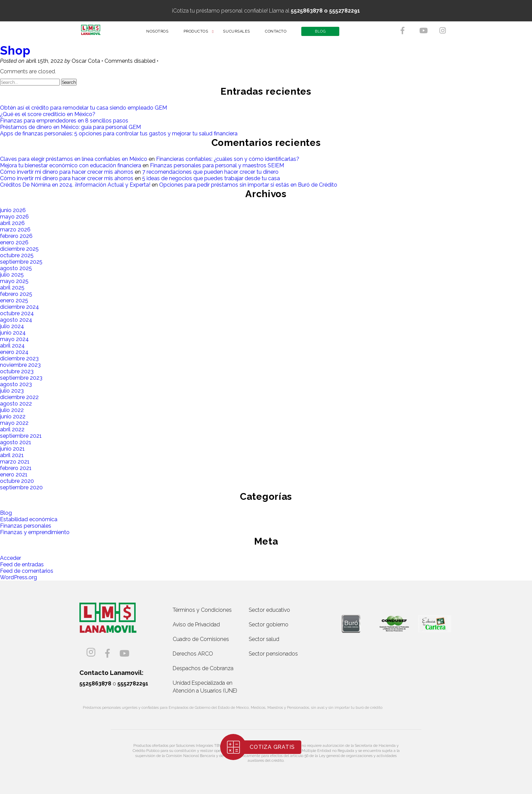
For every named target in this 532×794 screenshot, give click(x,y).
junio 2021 (12, 449)
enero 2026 (14, 242)
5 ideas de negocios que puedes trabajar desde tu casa (211, 178)
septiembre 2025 (21, 262)
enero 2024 (14, 352)
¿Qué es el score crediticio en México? (48, 114)
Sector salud (264, 639)
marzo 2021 (15, 462)
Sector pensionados (273, 654)
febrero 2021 (16, 468)
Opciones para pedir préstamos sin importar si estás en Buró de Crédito (248, 185)
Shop (15, 50)
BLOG (325, 34)
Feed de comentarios (27, 571)
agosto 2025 (16, 268)
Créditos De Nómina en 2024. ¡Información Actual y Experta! (75, 185)
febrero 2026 (16, 236)
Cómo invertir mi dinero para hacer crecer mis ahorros (67, 172)
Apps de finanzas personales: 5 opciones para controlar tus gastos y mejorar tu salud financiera (119, 134)
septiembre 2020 (21, 487)
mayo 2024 (14, 339)
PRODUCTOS (200, 34)
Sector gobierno (269, 625)
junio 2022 (13, 417)
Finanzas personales (26, 526)
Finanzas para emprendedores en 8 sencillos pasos (64, 121)
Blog (6, 513)
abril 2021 (12, 455)
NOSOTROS (162, 34)
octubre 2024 (17, 313)
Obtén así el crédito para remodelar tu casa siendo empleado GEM (83, 108)
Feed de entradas (22, 564)
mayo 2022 (14, 423)
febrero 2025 (16, 294)
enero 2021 (14, 475)
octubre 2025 (17, 255)
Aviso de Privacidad (196, 625)
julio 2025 (12, 275)
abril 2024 (12, 346)
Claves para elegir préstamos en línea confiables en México (74, 159)
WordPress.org (18, 577)
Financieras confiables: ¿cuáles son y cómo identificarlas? (228, 159)
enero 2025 (14, 300)
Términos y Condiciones (202, 610)
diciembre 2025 (19, 249)
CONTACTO (280, 34)
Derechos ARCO (193, 654)
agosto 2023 (16, 384)
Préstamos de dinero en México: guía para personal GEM (70, 127)
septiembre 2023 (21, 378)
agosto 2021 (16, 442)
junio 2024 (13, 333)
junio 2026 (13, 210)
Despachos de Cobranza (203, 668)
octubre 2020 (17, 481)
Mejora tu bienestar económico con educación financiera (71, 165)
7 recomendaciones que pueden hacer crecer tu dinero (210, 172)
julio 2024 (12, 326)
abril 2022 (12, 429)
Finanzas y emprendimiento (35, 532)
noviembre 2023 (20, 365)
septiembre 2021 (21, 436)
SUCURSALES (241, 34)
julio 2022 (12, 410)
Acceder (11, 558)
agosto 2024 (16, 320)
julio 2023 (12, 391)
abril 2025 (12, 288)
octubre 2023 (17, 371)
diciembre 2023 (19, 358)
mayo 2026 (14, 217)
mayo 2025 (14, 281)
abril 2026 (12, 223)
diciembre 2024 (20, 307)
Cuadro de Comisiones (201, 639)
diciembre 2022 (19, 397)
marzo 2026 (15, 230)
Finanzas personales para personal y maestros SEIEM (217, 165)
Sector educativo (269, 610)
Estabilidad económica (29, 519)
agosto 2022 (16, 404)
